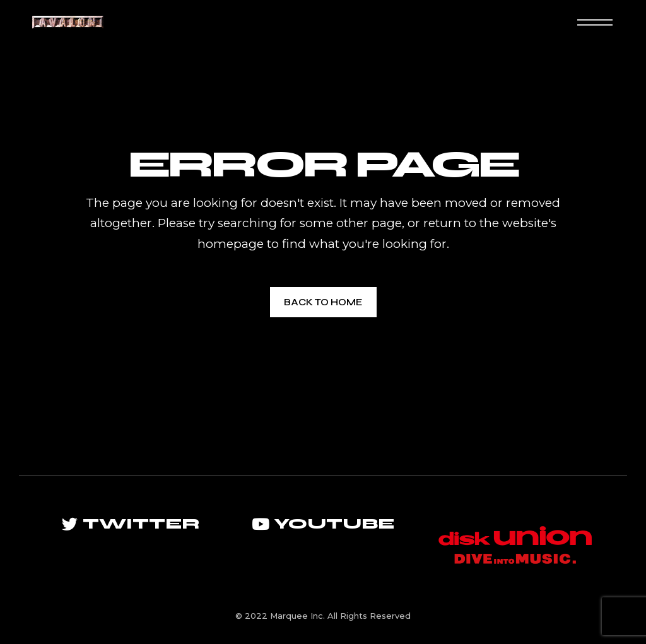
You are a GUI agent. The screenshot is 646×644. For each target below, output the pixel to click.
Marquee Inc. (297, 616)
